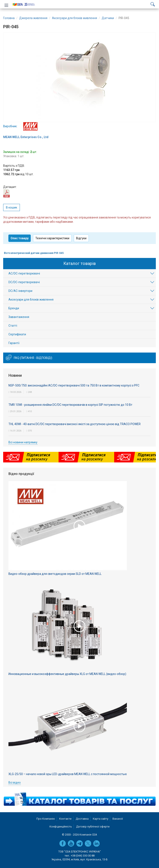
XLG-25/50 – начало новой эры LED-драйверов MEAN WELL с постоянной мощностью (68, 774)
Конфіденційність (61, 827)
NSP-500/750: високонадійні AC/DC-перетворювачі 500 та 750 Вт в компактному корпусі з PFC (74, 385)
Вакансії (118, 819)
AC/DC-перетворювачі (24, 273)
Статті (13, 326)
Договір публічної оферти (93, 827)
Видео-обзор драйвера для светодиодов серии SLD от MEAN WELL (55, 574)
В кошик (12, 207)
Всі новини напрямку (23, 442)
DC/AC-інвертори (20, 291)
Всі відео (15, 783)
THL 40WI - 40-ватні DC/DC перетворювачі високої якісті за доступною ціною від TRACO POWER (75, 424)
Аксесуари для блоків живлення (31, 300)
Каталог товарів (80, 263)
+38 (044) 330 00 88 (83, 856)
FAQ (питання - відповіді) (33, 358)
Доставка (82, 819)
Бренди (14, 308)
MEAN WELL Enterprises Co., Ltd (26, 137)
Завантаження (19, 317)
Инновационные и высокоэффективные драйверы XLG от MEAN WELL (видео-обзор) (67, 674)
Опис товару (20, 238)
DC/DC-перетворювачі (24, 282)
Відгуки (81, 238)
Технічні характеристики (52, 238)
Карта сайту (101, 819)
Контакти (65, 819)
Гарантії (14, 343)
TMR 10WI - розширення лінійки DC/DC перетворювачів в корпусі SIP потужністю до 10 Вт (70, 405)
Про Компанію (46, 819)
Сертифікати (17, 334)
